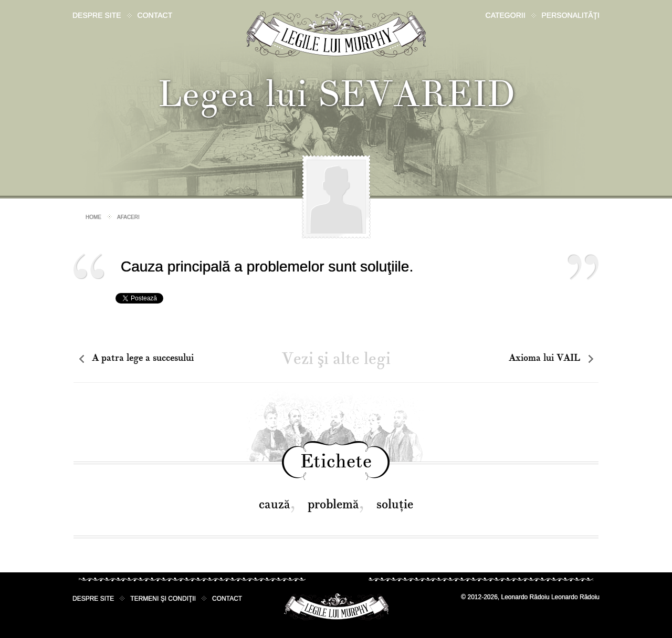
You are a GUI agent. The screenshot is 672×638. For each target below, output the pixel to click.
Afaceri (128, 217)
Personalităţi (571, 15)
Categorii (506, 15)
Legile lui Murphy (336, 34)
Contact (155, 15)
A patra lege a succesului (143, 358)
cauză (275, 504)
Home (93, 217)
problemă (333, 504)
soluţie (395, 504)
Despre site (97, 15)
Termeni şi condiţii (163, 599)
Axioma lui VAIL (544, 358)
